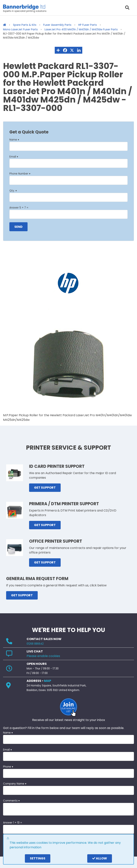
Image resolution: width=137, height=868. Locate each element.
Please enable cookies (43, 656)
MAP (48, 681)
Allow (100, 858)
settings (38, 858)
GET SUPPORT (45, 488)
